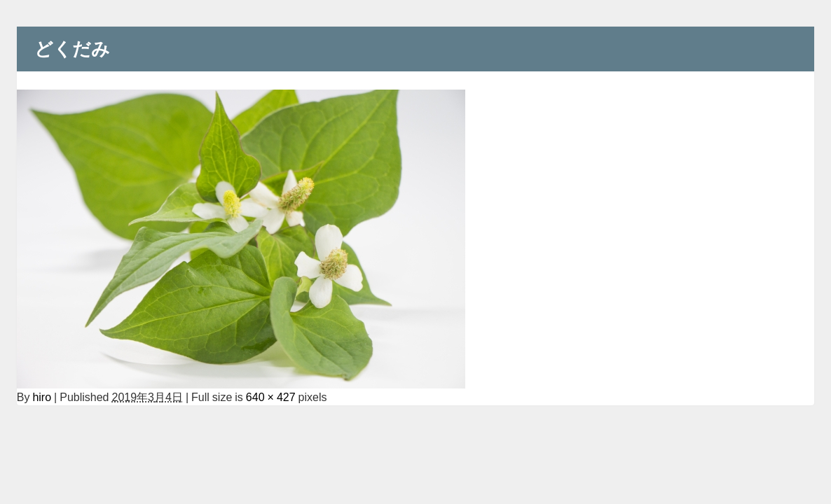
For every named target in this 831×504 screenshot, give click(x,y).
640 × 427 (271, 397)
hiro (42, 397)
